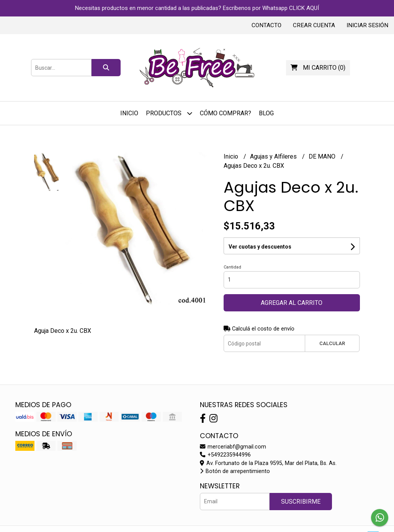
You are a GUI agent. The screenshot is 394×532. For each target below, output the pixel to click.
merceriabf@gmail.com (233, 447)
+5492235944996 (225, 455)
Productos (169, 113)
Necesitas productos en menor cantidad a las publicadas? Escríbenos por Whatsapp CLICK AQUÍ (197, 8)
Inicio (129, 113)
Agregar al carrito (292, 303)
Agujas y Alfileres (274, 156)
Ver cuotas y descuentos (260, 247)
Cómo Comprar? (226, 113)
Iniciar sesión (367, 25)
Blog (266, 113)
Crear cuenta (314, 25)
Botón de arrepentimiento (235, 471)
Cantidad (232, 267)
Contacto (266, 25)
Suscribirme (301, 502)
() (318, 68)
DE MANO (323, 156)
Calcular (332, 343)
